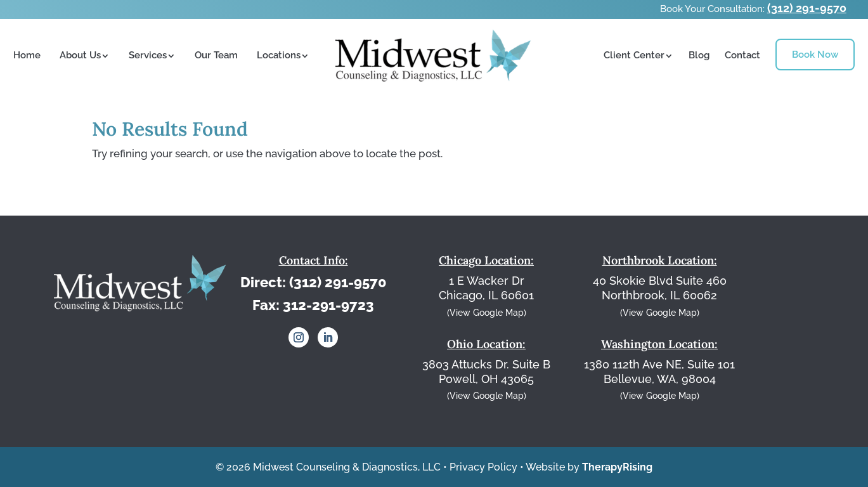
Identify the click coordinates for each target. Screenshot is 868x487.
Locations (279, 55)
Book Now (815, 55)
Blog (699, 55)
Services (148, 55)
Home (27, 55)
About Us (80, 55)
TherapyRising (617, 467)
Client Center (634, 55)
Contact (742, 55)
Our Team (216, 55)
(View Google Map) (487, 313)
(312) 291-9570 (807, 8)
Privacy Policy (483, 467)
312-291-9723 (328, 305)
